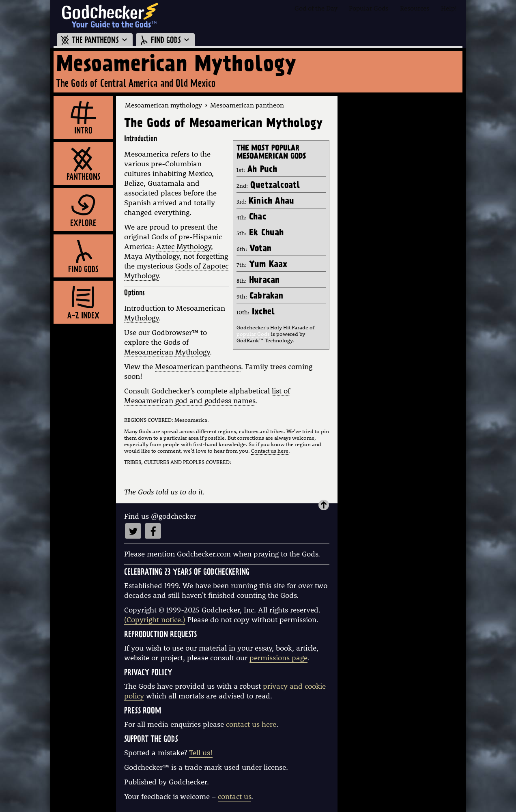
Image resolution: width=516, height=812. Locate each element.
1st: (257, 170)
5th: (260, 233)
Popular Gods (369, 8)
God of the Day (316, 8)
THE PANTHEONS (95, 41)
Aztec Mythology (184, 246)
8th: (258, 281)
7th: (262, 265)
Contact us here (270, 451)
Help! (449, 8)
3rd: (265, 202)
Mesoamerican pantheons (198, 366)
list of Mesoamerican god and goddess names (207, 396)
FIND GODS (165, 41)
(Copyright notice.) (155, 620)
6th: (254, 249)
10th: (256, 312)
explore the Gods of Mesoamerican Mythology (167, 347)
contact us (234, 796)
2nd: (268, 186)
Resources (415, 8)
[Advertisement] (402, 217)
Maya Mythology (152, 256)
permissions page (278, 658)
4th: (251, 217)
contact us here (251, 724)
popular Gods (253, 334)
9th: (260, 296)
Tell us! (201, 753)
